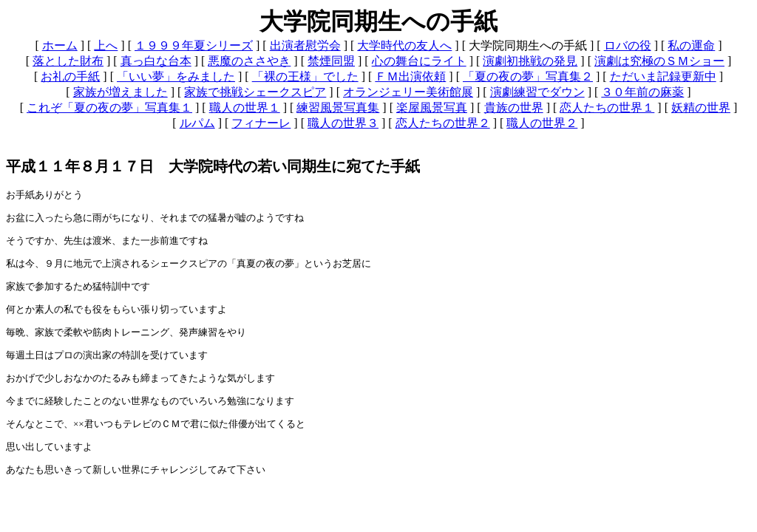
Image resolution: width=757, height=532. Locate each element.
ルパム (197, 123)
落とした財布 (68, 61)
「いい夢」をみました (176, 76)
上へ (106, 45)
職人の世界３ (343, 123)
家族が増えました (120, 92)
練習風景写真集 (338, 108)
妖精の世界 (701, 108)
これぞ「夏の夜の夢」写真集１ (109, 108)
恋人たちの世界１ (607, 108)
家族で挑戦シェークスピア (255, 92)
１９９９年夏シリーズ (194, 45)
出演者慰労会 (305, 45)
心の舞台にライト (419, 61)
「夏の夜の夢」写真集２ (528, 76)
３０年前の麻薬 (642, 92)
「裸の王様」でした (305, 76)
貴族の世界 (514, 108)
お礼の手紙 (70, 76)
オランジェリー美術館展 (408, 92)
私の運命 (691, 45)
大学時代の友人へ (404, 45)
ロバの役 (628, 45)
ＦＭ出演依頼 (410, 76)
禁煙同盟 (331, 61)
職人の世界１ (245, 108)
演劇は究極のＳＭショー (659, 61)
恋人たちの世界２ (443, 123)
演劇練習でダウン (537, 92)
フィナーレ (261, 123)
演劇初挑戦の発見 (530, 61)
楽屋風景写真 (432, 108)
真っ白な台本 (156, 61)
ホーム (60, 45)
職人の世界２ (542, 123)
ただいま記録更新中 (663, 76)
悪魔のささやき (249, 61)
